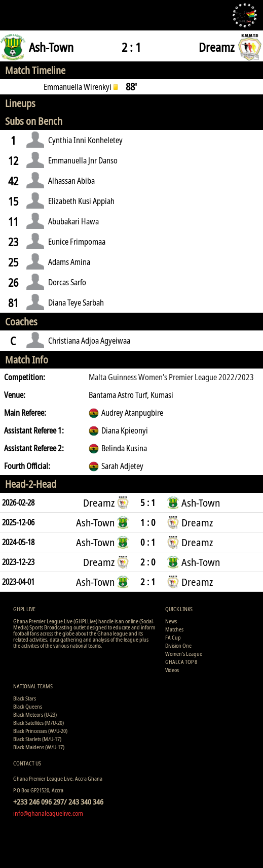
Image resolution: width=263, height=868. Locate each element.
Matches (174, 629)
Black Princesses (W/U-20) (40, 731)
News (171, 621)
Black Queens (28, 706)
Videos (172, 670)
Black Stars (25, 698)
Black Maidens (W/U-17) (39, 747)
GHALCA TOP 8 (181, 662)
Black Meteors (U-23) (35, 714)
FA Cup (173, 637)
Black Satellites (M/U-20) (39, 723)
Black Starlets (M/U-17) (37, 739)
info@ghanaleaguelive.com (48, 813)
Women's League (184, 654)
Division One (178, 645)
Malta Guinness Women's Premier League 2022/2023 (171, 377)
